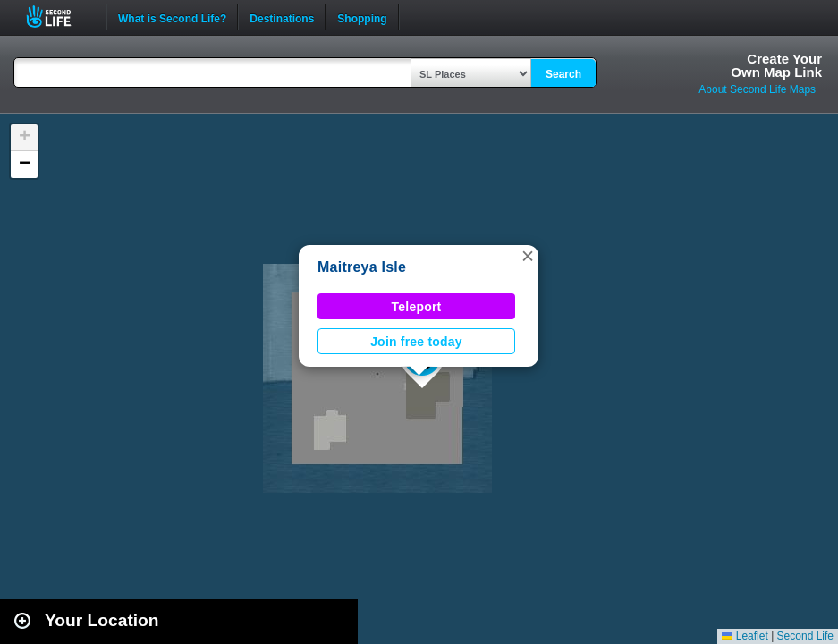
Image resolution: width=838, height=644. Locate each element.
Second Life (59, 17)
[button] (528, 256)
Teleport (417, 307)
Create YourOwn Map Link (776, 65)
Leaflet (745, 636)
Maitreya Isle (362, 267)
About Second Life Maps (757, 89)
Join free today (416, 342)
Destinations (282, 17)
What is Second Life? (172, 17)
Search (563, 74)
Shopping (362, 17)
